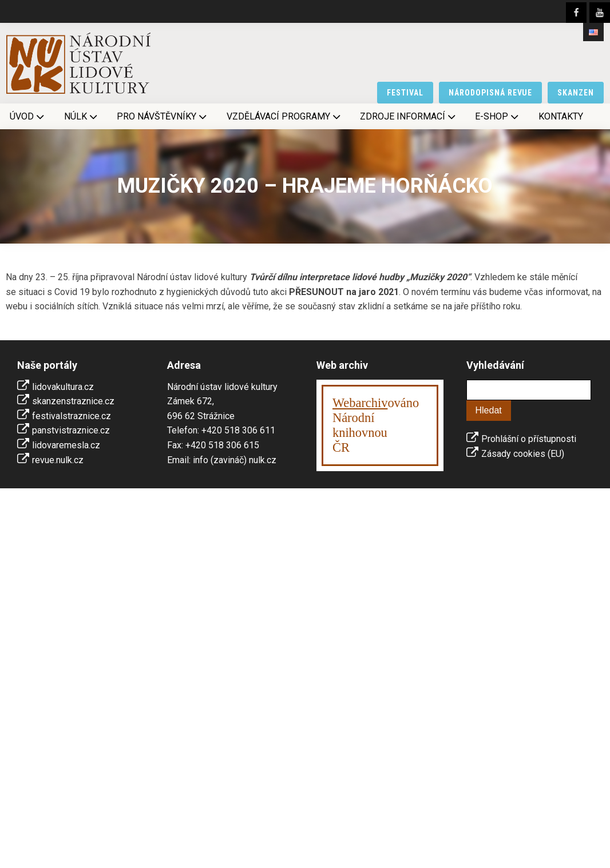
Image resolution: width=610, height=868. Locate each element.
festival (405, 93)
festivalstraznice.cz (72, 416)
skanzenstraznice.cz (73, 401)
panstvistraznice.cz (71, 430)
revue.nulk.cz (58, 460)
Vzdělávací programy (285, 117)
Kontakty (561, 116)
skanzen (576, 93)
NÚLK (82, 117)
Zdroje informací (409, 117)
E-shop (498, 117)
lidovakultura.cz (63, 387)
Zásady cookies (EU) (523, 454)
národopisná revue (491, 93)
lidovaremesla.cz (66, 445)
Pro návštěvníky (163, 117)
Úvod (28, 117)
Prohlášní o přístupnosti (529, 439)
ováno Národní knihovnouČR (376, 425)
